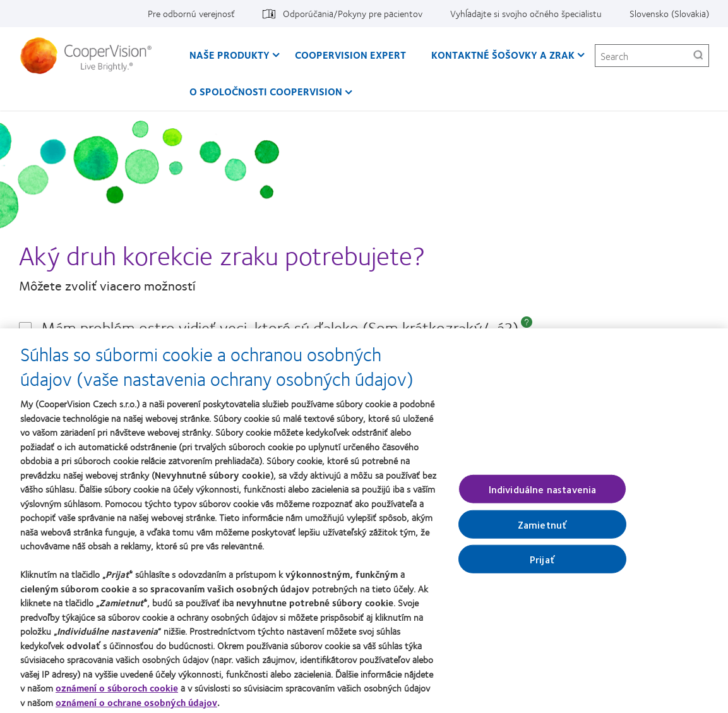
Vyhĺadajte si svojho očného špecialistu (526, 13)
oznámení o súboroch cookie (117, 693)
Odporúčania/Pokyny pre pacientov (353, 13)
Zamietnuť (542, 529)
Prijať (542, 564)
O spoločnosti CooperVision (266, 91)
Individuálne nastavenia (543, 494)
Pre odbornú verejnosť (191, 13)
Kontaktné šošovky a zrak (503, 55)
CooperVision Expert (350, 55)
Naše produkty (230, 55)
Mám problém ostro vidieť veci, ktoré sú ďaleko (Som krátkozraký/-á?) (280, 327)
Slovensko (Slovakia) (669, 13)
